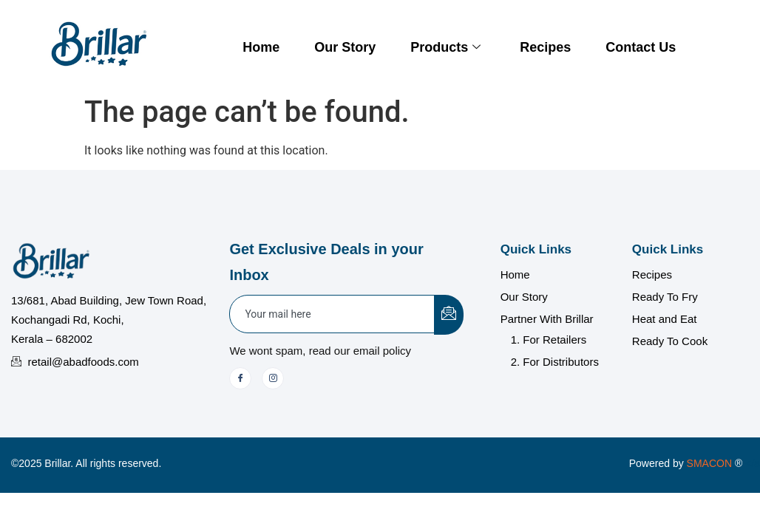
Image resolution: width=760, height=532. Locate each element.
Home (261, 47)
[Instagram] (273, 378)
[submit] (449, 315)
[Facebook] (240, 378)
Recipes (545, 47)
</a (723, 463)
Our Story (345, 47)
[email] (332, 314)
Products (445, 47)
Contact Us (641, 47)
